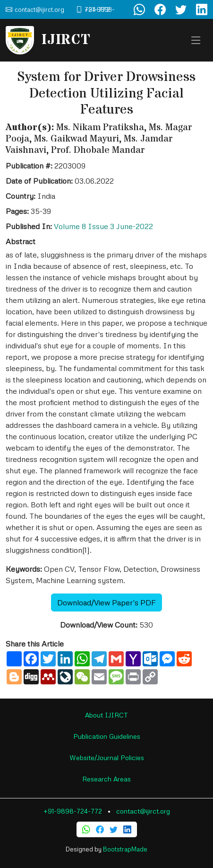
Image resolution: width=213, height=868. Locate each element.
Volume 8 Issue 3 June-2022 (103, 226)
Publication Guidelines (107, 736)
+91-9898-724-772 (73, 811)
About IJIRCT (106, 715)
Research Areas (106, 779)
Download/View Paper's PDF (106, 602)
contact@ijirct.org (143, 811)
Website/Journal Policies (107, 757)
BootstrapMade (125, 849)
